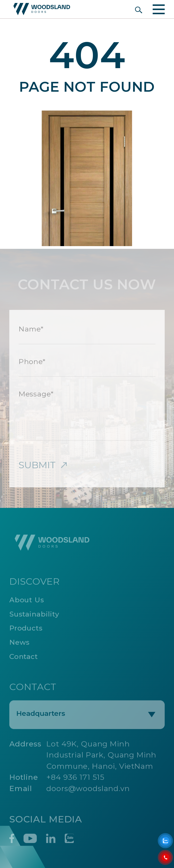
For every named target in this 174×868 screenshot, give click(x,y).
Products (26, 629)
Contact (24, 658)
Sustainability (34, 615)
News (19, 644)
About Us (27, 601)
